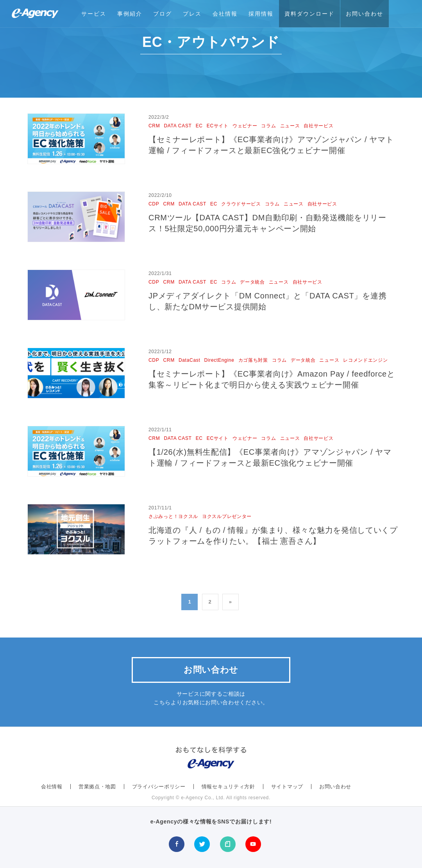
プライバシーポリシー (159, 787)
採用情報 (261, 14)
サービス (94, 14)
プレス (192, 14)
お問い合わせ (365, 14)
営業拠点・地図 (97, 787)
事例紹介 (130, 14)
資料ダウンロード (309, 14)
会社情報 (225, 14)
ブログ (163, 14)
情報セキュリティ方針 (228, 787)
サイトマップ (287, 787)
